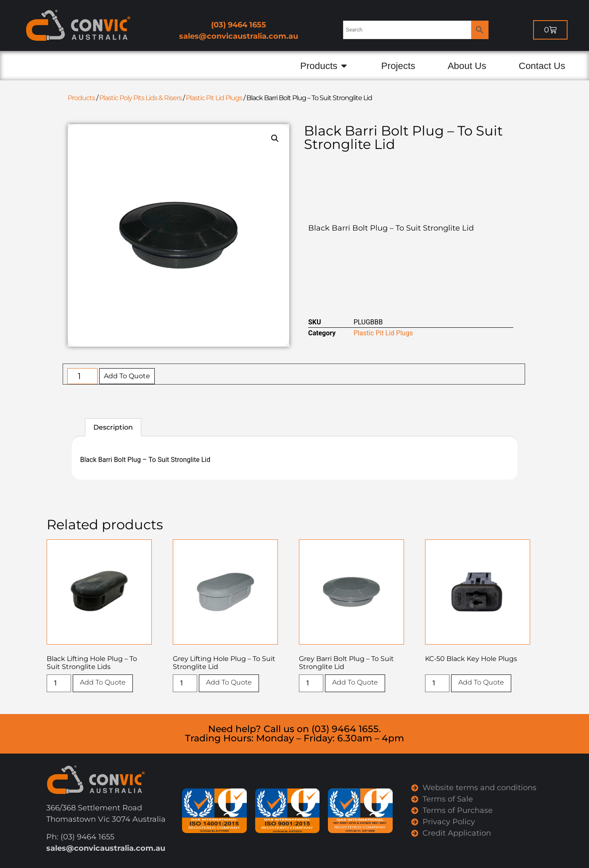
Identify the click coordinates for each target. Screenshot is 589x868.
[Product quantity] (83, 376)
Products (81, 98)
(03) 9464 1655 (239, 25)
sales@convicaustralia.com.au (239, 36)
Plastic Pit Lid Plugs (214, 98)
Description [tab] (113, 427)
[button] (275, 138)
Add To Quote (127, 376)
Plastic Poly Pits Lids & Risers (140, 98)
